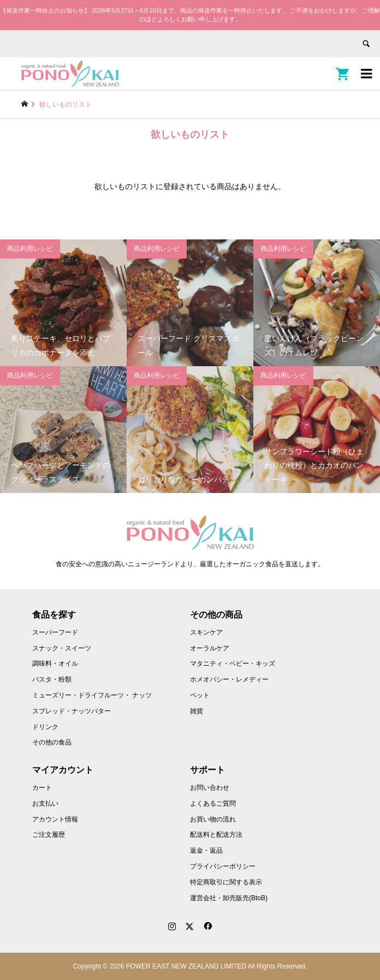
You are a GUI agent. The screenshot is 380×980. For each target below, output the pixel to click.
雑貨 (197, 711)
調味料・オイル (55, 664)
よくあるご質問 (213, 803)
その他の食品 (52, 742)
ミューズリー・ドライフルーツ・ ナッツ (92, 695)
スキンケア (206, 632)
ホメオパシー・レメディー (229, 679)
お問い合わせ (210, 788)
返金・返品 (206, 850)
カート (42, 788)
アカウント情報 (55, 819)
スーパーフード (55, 632)
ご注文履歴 (49, 835)
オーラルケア (210, 648)
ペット (200, 695)
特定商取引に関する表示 (226, 882)
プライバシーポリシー (223, 866)
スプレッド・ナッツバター (72, 711)
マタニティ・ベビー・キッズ (233, 664)
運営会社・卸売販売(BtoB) (229, 898)
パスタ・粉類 (52, 679)
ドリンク (45, 727)
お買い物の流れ (213, 819)
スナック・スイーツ (62, 648)
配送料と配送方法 (216, 835)
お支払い (45, 803)
